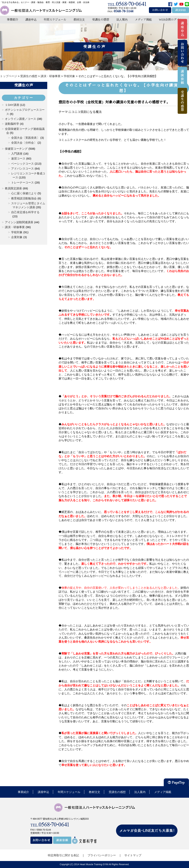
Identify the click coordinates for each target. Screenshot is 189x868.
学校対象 (17, 232)
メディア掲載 (143, 20)
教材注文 (79, 20)
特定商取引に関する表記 (63, 855)
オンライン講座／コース (21, 119)
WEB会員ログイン (170, 20)
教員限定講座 (13, 188)
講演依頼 (180, 10)
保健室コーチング (16, 149)
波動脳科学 (12, 124)
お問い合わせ (160, 10)
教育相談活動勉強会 (24, 198)
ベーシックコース (22, 164)
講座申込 (31, 20)
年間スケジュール (55, 20)
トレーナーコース (22, 182)
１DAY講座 (12, 105)
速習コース (18, 158)
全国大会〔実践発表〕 (25, 138)
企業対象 (17, 237)
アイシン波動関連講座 (19, 222)
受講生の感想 (101, 20)
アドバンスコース (22, 168)
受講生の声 (24, 85)
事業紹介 (12, 20)
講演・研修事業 (15, 227)
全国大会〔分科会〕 (24, 143)
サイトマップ (133, 855)
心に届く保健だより (24, 193)
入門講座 (17, 154)
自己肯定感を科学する (25, 212)
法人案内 (122, 20)
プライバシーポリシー (102, 855)
